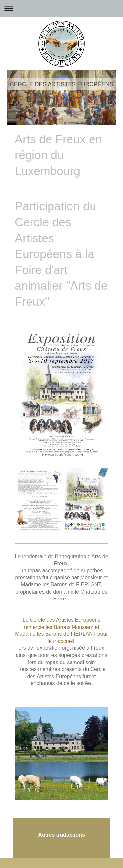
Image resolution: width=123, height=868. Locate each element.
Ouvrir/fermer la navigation (61, 9)
